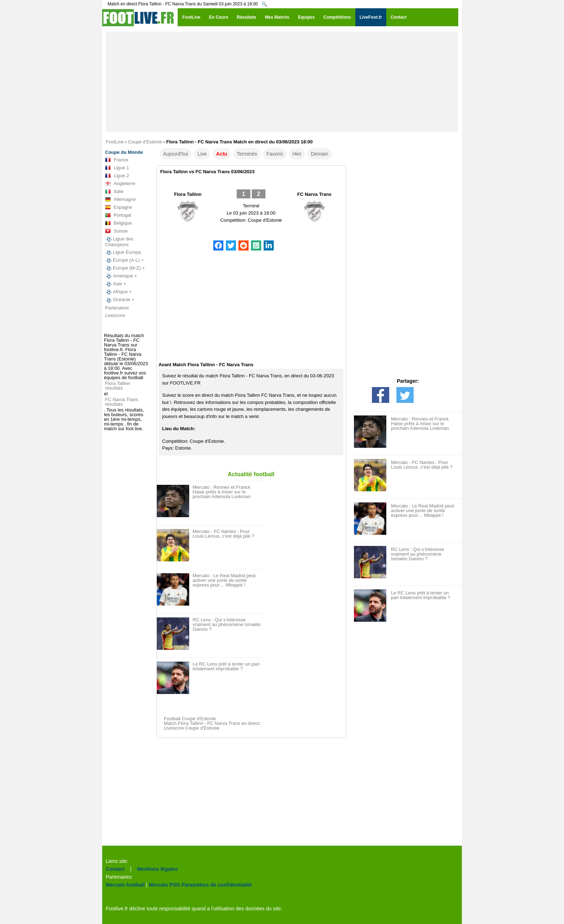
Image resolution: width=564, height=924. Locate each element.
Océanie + (120, 300)
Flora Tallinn (188, 194)
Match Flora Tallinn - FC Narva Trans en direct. (212, 723)
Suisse (116, 231)
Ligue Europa (123, 252)
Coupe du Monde (124, 152)
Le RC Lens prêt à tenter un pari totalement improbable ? (226, 666)
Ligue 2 (117, 176)
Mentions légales (157, 869)
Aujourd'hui (176, 154)
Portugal (118, 215)
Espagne (119, 207)
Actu (222, 154)
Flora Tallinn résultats (118, 386)
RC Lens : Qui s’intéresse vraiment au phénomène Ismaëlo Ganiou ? (227, 624)
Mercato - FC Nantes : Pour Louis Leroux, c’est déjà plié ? (224, 534)
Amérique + (121, 276)
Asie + (116, 284)
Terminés (247, 154)
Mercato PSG (165, 885)
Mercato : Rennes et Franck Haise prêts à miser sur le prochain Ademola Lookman (222, 492)
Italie (114, 192)
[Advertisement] (282, 82)
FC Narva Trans (314, 194)
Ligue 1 (117, 168)
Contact (115, 869)
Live (202, 154)
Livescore (115, 315)
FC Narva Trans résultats (122, 402)
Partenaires (117, 308)
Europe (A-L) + (124, 260)
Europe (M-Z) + (125, 268)
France (117, 160)
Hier (297, 154)
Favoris (275, 154)
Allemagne (120, 199)
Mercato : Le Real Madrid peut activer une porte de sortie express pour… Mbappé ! (224, 580)
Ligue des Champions (119, 242)
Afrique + (118, 292)
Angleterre (120, 184)
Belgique (119, 223)
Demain (319, 154)
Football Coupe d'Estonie (190, 719)
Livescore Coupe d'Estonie (192, 728)
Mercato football (125, 885)
